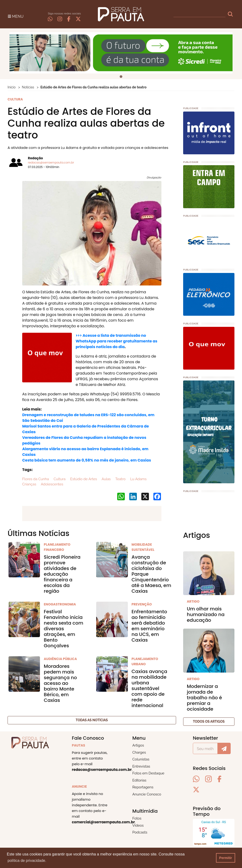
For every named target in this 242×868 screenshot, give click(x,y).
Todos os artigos (209, 721)
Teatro (120, 479)
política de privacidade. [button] (27, 861)
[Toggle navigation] (16, 16)
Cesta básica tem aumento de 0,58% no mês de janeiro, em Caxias (87, 460)
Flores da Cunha (36, 479)
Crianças (29, 484)
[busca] (199, 14)
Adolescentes (52, 484)
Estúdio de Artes (83, 479)
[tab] (121, 77)
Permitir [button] (225, 858)
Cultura (59, 479)
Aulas (106, 479)
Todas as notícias (92, 720)
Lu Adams (138, 479)
